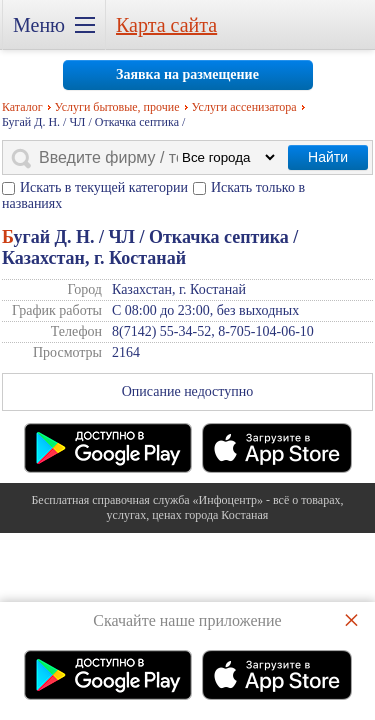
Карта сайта (166, 25)
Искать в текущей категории (104, 187)
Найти (328, 157)
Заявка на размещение (187, 74)
